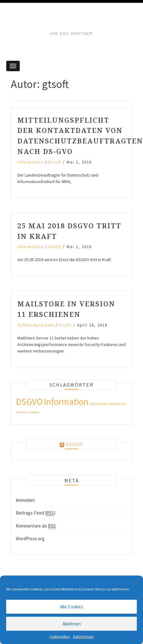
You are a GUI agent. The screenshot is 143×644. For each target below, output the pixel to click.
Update (47, 325)
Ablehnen (72, 624)
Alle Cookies (72, 607)
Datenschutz (83, 636)
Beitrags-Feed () (36, 513)
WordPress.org (30, 539)
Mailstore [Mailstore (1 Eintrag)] (101, 404)
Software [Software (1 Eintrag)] (22, 412)
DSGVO (74, 444)
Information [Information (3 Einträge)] (66, 402)
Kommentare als (36, 526)
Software (27, 325)
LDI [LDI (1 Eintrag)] (92, 404)
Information (31, 162)
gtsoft (54, 162)
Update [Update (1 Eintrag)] (34, 412)
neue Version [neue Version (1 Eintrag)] (117, 404)
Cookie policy (60, 636)
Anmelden (25, 500)
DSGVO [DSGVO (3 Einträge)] (29, 402)
